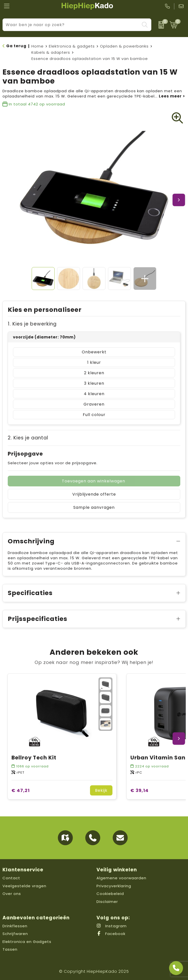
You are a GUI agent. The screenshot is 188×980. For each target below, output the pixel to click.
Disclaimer (107, 902)
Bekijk (101, 790)
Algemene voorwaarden (121, 878)
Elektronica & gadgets (72, 46)
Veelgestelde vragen (24, 886)
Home (38, 46)
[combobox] (71, 25)
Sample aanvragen (94, 507)
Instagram (112, 926)
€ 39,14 (140, 790)
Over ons (12, 894)
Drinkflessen (15, 926)
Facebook (111, 934)
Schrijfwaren (15, 934)
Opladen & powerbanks (124, 46)
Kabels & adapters (51, 52)
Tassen (10, 949)
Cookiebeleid (110, 894)
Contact (11, 878)
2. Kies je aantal (28, 438)
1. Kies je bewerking (32, 324)
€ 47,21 (21, 790)
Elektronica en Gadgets (27, 942)
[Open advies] (176, 968)
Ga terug (16, 46)
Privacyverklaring (114, 886)
